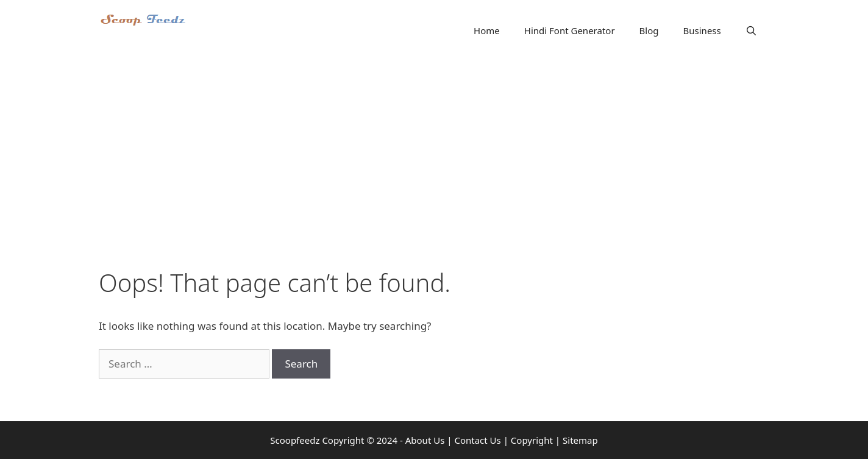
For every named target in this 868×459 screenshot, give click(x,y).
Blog (649, 30)
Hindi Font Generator (570, 30)
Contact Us (477, 440)
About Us (425, 440)
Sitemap (580, 440)
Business (702, 30)
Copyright (532, 440)
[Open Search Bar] (751, 30)
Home (487, 30)
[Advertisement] (434, 152)
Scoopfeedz (295, 440)
